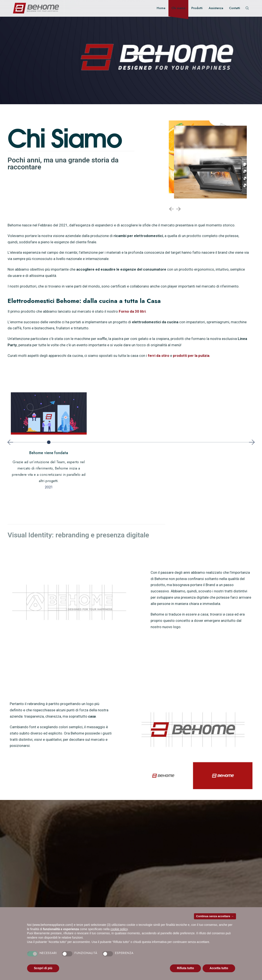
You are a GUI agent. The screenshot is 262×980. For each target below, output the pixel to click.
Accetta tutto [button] (219, 968)
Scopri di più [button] (43, 968)
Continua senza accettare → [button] (215, 916)
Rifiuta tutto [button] (185, 968)
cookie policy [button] (119, 929)
